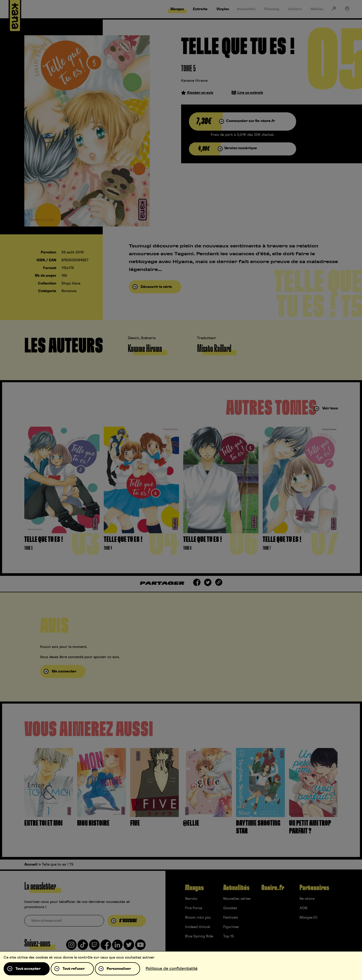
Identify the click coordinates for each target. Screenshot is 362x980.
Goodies (230, 908)
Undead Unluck (198, 927)
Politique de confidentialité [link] (172, 969)
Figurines (231, 927)
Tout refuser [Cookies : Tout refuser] (74, 969)
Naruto (191, 899)
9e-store (307, 899)
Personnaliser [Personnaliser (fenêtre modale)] (119, 969)
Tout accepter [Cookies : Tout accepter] (28, 969)
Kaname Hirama (194, 81)
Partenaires (314, 888)
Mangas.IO (308, 918)
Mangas (194, 888)
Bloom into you (198, 918)
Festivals (231, 918)
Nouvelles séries (237, 899)
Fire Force (194, 908)
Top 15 (229, 936)
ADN (303, 908)
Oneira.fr (273, 888)
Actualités (236, 888)
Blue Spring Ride (199, 936)
